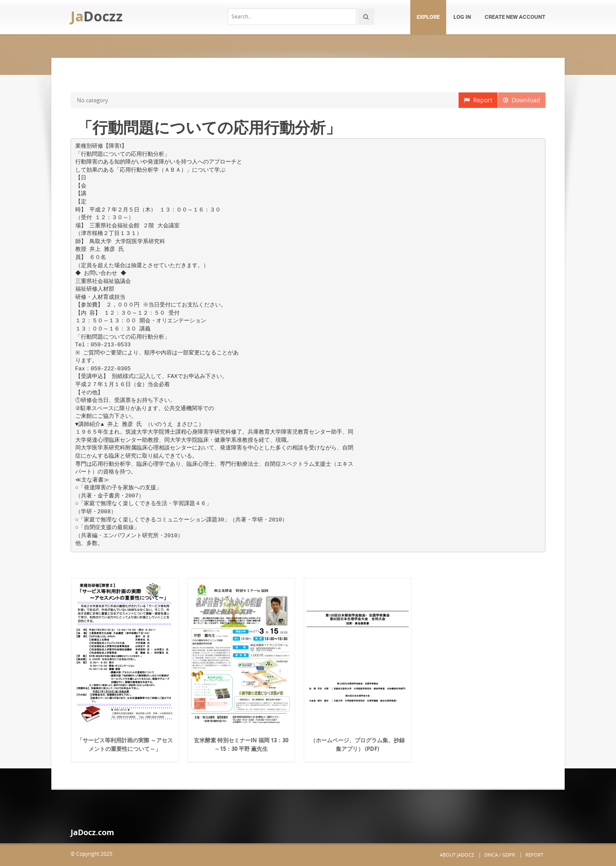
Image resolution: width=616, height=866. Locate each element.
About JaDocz (457, 855)
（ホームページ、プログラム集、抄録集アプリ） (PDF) (357, 744)
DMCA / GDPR (500, 855)
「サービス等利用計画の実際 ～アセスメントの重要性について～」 (125, 744)
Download (522, 100)
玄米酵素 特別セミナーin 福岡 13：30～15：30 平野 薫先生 (241, 744)
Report (478, 100)
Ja (97, 16)
